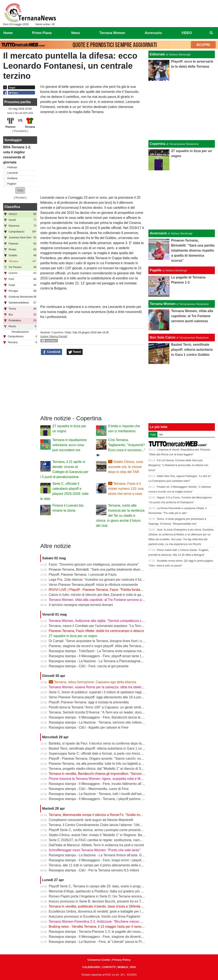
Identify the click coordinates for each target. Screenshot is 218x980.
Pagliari (12, 184)
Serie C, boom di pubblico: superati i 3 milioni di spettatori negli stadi (100, 692)
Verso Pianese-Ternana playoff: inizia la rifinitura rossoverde (93, 585)
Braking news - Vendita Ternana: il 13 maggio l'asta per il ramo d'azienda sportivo (109, 927)
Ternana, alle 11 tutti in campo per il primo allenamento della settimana (101, 865)
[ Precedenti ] (20, 131)
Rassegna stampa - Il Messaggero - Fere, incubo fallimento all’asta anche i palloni (110, 784)
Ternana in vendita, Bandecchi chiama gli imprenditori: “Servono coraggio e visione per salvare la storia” (126, 774)
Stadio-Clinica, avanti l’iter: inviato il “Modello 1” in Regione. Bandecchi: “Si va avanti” (112, 835)
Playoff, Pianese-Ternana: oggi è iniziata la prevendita (89, 702)
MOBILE (123, 967)
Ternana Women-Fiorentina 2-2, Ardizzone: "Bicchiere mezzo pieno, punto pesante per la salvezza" (122, 922)
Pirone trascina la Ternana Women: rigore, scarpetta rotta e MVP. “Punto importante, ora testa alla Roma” (127, 779)
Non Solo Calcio (163, 337)
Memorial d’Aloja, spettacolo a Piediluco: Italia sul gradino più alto (97, 891)
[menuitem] (211, 33)
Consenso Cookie (99, 960)
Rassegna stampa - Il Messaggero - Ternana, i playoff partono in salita (101, 799)
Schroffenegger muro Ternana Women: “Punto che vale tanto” (95, 850)
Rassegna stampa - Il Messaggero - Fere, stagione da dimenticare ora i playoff (107, 937)
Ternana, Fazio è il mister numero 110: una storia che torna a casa (126, 489)
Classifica (12, 207)
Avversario (158, 233)
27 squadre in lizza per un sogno (73, 636)
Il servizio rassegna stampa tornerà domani (81, 605)
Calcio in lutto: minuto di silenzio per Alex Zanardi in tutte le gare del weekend (106, 595)
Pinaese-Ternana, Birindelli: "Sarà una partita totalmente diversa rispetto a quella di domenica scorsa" (124, 569)
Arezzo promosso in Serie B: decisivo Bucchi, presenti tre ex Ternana (100, 901)
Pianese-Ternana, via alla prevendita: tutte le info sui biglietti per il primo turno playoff (112, 764)
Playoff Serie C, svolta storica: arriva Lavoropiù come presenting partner (102, 830)
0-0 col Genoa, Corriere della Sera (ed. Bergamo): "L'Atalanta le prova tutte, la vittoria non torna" (178, 465)
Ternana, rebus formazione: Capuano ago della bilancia (93, 682)
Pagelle (156, 270)
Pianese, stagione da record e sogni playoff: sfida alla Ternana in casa (101, 646)
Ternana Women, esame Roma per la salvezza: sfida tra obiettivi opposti (102, 687)
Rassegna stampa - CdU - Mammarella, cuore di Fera (89, 789)
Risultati (20, 198)
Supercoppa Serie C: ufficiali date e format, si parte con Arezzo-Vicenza (102, 753)
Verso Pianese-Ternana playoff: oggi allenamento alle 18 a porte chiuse (102, 697)
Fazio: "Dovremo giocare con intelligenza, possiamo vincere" (94, 564)
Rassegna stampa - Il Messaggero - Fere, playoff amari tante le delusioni (103, 656)
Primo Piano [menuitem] (42, 33)
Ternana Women (163, 304)
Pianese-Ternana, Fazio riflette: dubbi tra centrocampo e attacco (96, 631)
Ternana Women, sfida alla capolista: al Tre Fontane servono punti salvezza (105, 600)
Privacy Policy (121, 960)
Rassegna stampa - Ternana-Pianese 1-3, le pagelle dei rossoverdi (98, 932)
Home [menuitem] (8, 33)
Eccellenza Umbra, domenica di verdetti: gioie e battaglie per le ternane (102, 911)
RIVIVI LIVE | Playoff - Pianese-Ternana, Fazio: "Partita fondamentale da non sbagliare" (114, 590)
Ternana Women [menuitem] (112, 33)
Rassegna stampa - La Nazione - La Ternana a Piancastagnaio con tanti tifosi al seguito (114, 661)
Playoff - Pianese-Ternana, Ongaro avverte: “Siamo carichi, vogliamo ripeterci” (107, 759)
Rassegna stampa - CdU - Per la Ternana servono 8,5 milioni (94, 870)
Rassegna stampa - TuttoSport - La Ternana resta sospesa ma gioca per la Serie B (110, 651)
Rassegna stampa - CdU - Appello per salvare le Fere (89, 727)
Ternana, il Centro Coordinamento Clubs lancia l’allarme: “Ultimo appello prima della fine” (115, 825)
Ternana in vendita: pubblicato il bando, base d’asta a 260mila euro (98, 906)
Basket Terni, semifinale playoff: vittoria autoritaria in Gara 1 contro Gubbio (104, 748)
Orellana (12, 178)
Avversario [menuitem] (153, 33)
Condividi (52, 352)
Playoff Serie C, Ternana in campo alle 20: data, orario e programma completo (107, 886)
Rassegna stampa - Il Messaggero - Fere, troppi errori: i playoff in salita (102, 860)
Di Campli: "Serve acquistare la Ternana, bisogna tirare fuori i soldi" (99, 641)
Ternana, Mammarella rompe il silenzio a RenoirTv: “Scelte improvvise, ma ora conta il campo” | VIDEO (125, 815)
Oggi (153, 434)
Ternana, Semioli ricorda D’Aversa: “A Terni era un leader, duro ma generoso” (106, 712)
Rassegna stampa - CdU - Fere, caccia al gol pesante (89, 666)
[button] (20, 190)
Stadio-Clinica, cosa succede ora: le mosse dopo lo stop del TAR (126, 467)
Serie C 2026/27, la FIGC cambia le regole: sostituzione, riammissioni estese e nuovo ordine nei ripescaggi (128, 840)
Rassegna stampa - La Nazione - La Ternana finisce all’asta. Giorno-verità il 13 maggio (113, 855)
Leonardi (13, 173)
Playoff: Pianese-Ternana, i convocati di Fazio (83, 575)
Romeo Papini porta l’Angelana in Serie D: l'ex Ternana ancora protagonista (105, 896)
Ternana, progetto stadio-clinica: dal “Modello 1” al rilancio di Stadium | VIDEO (106, 769)
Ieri (161, 434)
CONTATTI (109, 967)
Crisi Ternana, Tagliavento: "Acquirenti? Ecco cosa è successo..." (127, 445)
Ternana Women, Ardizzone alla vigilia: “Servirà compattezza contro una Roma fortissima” (115, 621)
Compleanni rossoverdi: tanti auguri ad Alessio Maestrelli (91, 820)
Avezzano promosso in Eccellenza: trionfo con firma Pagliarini (94, 916)
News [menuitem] (76, 33)
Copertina (57, 332)
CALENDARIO (91, 967)
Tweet (75, 352)
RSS (133, 967)
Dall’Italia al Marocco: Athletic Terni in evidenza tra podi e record (96, 845)
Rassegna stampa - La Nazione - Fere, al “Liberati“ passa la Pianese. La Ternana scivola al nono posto (125, 942)
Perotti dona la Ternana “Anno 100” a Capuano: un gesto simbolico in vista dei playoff (112, 707)
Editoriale (157, 54)
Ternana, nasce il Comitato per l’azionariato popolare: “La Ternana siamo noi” (106, 626)
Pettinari (12, 167)
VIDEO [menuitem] (187, 33)
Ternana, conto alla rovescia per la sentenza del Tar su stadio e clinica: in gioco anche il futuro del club (120, 516)
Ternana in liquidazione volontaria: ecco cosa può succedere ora (70, 445)
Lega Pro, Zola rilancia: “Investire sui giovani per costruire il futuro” (98, 580)
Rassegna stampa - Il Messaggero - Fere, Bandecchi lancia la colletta (101, 717)
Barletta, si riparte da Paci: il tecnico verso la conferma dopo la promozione (104, 743)
